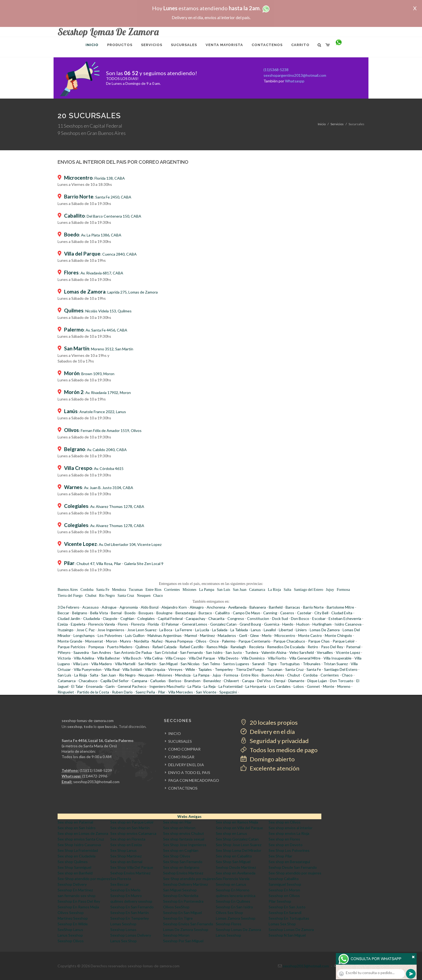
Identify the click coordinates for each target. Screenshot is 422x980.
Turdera (252, 652)
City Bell (321, 613)
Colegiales (146, 618)
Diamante (296, 681)
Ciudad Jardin (69, 618)
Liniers (301, 630)
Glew (254, 635)
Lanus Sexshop (70, 935)
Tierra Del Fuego (250, 669)
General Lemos (195, 624)
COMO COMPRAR (184, 749)
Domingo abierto (268, 759)
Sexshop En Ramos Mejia (78, 907)
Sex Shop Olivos (177, 856)
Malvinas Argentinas (165, 635)
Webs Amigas (189, 816)
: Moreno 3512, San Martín (99, 349)
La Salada (220, 630)
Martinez (207, 635)
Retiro (313, 647)
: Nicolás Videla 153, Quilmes (98, 311)
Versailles (325, 652)
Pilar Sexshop (280, 901)
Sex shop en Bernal (126, 862)
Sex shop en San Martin (130, 828)
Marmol (191, 635)
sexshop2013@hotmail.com (96, 782)
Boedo (130, 613)
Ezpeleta (78, 624)
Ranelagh (238, 647)
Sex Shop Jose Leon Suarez (239, 845)
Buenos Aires (68, 590)
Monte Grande (70, 641)
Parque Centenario (254, 641)
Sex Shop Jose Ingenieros (185, 845)
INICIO (175, 733)
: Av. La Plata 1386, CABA (93, 235)
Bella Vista (99, 613)
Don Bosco (300, 618)
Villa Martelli (125, 664)
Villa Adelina (84, 658)
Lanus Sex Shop (124, 941)
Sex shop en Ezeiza (126, 845)
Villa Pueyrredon (88, 669)
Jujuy (330, 590)
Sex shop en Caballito (234, 856)
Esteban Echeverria (345, 618)
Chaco (158, 596)
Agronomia (129, 607)
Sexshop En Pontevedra (183, 901)
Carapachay (196, 618)
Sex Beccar (120, 884)
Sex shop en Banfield (75, 873)
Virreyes (175, 669)
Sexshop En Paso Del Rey (79, 901)
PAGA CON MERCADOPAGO (194, 780)
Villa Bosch (132, 658)
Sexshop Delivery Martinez (185, 884)
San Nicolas (190, 664)
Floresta (138, 624)
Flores (123, 624)
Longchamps (84, 635)
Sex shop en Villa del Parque (239, 828)
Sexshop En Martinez (75, 890)
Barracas (293, 607)
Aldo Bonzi (150, 607)
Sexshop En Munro (126, 896)
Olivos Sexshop (71, 913)
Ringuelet (66, 692)
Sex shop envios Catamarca (133, 833)
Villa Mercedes (181, 692)
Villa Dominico (253, 658)
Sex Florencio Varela (233, 879)
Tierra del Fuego (70, 596)
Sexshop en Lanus (231, 884)
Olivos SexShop (176, 907)
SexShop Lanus (70, 930)
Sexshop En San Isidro (234, 907)
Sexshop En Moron (284, 890)
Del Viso (264, 681)
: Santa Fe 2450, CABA (98, 197)
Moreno (344, 686)
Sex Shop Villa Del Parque (132, 867)
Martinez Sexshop (73, 918)
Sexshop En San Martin (130, 913)
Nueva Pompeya (179, 641)
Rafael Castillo (191, 647)
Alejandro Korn (174, 607)
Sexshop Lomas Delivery (131, 935)
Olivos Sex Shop (229, 913)
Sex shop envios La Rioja (289, 833)
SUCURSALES (180, 741)
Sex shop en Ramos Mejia (237, 822)
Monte (329, 686)
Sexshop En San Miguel (182, 913)
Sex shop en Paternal (75, 822)
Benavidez (212, 681)
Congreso (236, 618)
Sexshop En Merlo (125, 890)
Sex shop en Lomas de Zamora (83, 833)
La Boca (166, 630)
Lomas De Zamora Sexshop (186, 930)
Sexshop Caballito (284, 879)
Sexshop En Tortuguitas (289, 918)
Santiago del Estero (309, 590)
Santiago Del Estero (341, 669)
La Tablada (239, 630)
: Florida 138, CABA (94, 178)
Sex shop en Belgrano (181, 867)
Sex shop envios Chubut (184, 833)
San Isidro (214, 652)
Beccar (63, 613)
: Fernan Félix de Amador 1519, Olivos (103, 430)
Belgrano (80, 613)
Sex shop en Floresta (128, 839)
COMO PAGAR (181, 757)
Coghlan (127, 618)
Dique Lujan (317, 681)
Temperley (224, 669)
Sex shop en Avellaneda (236, 873)
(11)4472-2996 (95, 776)
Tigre (272, 664)
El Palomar (170, 624)
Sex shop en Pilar (177, 822)
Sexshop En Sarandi (285, 913)
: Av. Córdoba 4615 (94, 468)
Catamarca (257, 590)
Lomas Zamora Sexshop (236, 918)
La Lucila (202, 630)
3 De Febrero (68, 607)
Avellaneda (237, 607)
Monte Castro (310, 635)
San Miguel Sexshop (180, 890)
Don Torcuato (342, 681)
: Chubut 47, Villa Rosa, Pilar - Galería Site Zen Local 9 (114, 564)
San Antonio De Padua (133, 652)
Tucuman (136, 590)
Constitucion (258, 618)
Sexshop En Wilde (73, 924)
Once (214, 641)
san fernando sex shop (77, 896)
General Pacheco (132, 686)
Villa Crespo (176, 658)
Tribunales (312, 664)
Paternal (353, 647)
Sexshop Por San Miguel (183, 941)
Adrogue (109, 607)
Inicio (322, 124)
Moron (112, 641)
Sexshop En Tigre (178, 918)
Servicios (337, 124)
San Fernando (191, 652)
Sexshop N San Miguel (287, 935)
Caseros (287, 613)
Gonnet (313, 686)
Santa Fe (103, 590)
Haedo (288, 624)
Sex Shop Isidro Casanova (79, 845)
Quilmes (142, 647)
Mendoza (119, 590)
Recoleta (256, 647)
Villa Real (112, 669)
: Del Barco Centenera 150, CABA (103, 216)
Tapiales (205, 669)
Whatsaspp (295, 81)
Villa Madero (102, 664)
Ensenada (94, 686)
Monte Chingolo (338, 635)
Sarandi (258, 664)
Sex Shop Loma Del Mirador (239, 850)
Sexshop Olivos (71, 941)
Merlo (267, 635)
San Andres (101, 652)
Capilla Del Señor (115, 681)
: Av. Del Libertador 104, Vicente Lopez (113, 544)
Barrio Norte (313, 607)
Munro (126, 641)
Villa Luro (81, 664)
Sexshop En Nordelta (181, 896)
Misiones (189, 590)
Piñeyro (64, 652)
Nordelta (141, 641)
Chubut (91, 596)
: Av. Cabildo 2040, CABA (95, 450)
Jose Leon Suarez (142, 630)
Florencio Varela (102, 624)
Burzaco (205, 613)
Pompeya (96, 647)
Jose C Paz (85, 630)
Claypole (110, 618)
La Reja (210, 686)
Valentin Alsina (274, 652)
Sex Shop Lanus (124, 850)
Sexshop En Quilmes (233, 901)
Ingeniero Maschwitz (167, 686)
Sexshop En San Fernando (132, 907)
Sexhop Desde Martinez (236, 867)
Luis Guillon (135, 635)
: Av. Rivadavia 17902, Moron (97, 393)
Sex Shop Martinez (126, 856)
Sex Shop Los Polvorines (289, 850)
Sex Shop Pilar (280, 856)
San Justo (234, 652)
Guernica (272, 624)
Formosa (343, 590)
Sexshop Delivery (72, 884)
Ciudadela (92, 618)
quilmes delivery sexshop (131, 901)
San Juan (240, 590)
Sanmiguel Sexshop (285, 884)
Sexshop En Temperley (130, 918)
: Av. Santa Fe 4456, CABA (96, 330)
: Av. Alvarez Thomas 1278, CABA (104, 506)
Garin (110, 686)
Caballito (222, 613)
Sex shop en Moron (179, 828)
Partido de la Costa (93, 692)
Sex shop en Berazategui (289, 862)
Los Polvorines (110, 635)
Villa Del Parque (202, 658)
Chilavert (231, 681)
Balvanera (258, 607)
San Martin (147, 664)
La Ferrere (184, 630)
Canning (270, 613)
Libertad (286, 630)
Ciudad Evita (342, 613)
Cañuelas (158, 681)
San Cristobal (166, 652)
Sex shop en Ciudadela (77, 856)
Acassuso (91, 607)
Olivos (201, 641)
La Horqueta (256, 686)
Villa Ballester (109, 658)
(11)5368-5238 (276, 70)
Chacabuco (88, 681)
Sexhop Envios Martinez (130, 873)
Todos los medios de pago (279, 750)
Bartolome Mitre (340, 607)
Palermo (229, 641)
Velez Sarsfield (302, 652)
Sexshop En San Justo (287, 907)
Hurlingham (322, 624)
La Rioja (274, 590)
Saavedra (81, 652)
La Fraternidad (231, 686)
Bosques (146, 613)
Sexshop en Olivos (284, 896)
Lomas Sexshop (123, 924)
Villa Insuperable (337, 658)
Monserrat (94, 641)
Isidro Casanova (348, 624)
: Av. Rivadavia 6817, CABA (94, 273)
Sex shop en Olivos (285, 822)
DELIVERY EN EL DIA (186, 765)
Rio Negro (107, 596)
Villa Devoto (228, 658)
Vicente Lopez (348, 652)
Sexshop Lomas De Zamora (238, 930)
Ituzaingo (66, 630)
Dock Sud (280, 618)
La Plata (194, 686)
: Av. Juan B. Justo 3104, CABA (99, 488)
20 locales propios (269, 722)
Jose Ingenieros (111, 630)
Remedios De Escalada (286, 647)
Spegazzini (228, 692)
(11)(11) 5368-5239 (96, 770)
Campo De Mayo (247, 613)
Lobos (299, 686)
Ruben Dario (122, 692)
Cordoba (87, 590)
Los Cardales (280, 686)
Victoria (64, 658)
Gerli (243, 635)
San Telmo (211, 664)
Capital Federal (170, 618)
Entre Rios (153, 590)
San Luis (224, 590)
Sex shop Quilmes (73, 862)
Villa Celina (153, 658)
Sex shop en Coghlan (181, 850)
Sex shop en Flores (284, 839)
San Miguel (168, 664)
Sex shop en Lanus (231, 833)
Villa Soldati (132, 669)
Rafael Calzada (164, 647)
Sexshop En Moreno (233, 890)
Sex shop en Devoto (286, 845)
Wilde (190, 669)
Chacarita (216, 618)
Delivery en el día (268, 732)
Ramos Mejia (217, 647)
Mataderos (227, 635)
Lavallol (270, 630)
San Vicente (206, 692)
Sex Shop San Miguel (233, 862)
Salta (287, 590)
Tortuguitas (290, 664)
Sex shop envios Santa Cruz (81, 839)
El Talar (77, 686)
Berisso (175, 681)
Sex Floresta (121, 879)
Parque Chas (319, 641)
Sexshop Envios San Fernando (188, 924)
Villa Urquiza (155, 669)
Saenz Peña (145, 692)
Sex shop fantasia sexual (184, 839)
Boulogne (164, 613)
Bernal (116, 613)
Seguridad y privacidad (275, 741)
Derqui (280, 681)
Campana (139, 681)
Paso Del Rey (332, 647)
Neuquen (144, 596)
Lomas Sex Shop (282, 924)
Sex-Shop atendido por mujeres (295, 873)
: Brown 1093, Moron (89, 374)
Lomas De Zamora (325, 630)
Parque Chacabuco (289, 641)
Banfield (276, 607)
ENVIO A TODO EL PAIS (189, 773)
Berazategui (186, 613)
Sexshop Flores (229, 924)
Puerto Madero (120, 647)
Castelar (304, 613)
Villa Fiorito (277, 658)
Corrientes (172, 590)
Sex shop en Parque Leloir (132, 822)
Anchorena (216, 607)
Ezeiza (63, 624)
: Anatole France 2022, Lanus (95, 412)
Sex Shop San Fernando (183, 862)
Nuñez (157, 641)
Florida (153, 624)
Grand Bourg (250, 624)
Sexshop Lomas (123, 930)
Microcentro (285, 635)
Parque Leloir (344, 641)
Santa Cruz (126, 596)
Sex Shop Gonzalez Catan (237, 839)
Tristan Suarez (336, 664)
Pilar (162, 692)
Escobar (319, 618)
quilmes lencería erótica (236, 896)
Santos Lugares (236, 664)
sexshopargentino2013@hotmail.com (295, 75)
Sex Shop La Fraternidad (78, 850)
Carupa (248, 681)
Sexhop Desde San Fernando (293, 867)
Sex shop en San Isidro (77, 828)
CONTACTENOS (183, 788)
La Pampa (207, 590)
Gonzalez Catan (223, 624)
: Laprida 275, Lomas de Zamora (111, 292)
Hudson (303, 624)
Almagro (197, 607)
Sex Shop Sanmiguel (74, 867)
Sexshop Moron (176, 935)
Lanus (256, 630)
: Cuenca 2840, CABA (100, 254)
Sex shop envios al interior (291, 828)
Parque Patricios (71, 647)
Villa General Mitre (305, 658)
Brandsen (192, 681)
